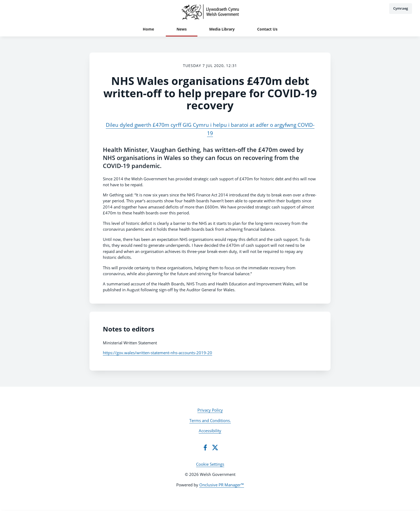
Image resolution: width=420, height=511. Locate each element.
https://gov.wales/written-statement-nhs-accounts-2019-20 (157, 353)
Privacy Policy (210, 410)
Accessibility (210, 431)
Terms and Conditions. (210, 420)
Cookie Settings (210, 464)
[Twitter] (215, 447)
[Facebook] (205, 447)
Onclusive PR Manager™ (222, 485)
